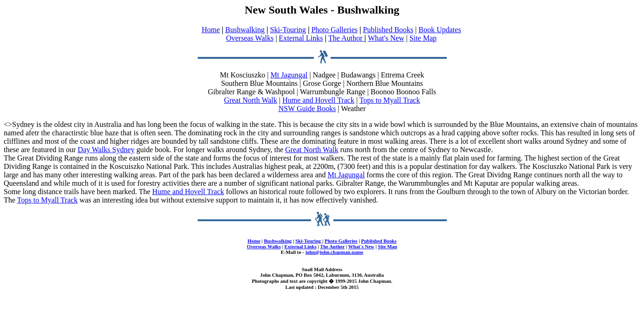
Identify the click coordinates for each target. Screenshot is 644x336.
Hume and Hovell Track (319, 100)
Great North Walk (250, 100)
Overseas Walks (250, 38)
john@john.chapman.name (334, 252)
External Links (301, 38)
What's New (386, 38)
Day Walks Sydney (106, 150)
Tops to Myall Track (390, 100)
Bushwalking (245, 30)
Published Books (388, 30)
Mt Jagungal (289, 75)
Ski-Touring (288, 30)
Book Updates (440, 30)
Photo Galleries (335, 30)
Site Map (423, 38)
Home (211, 30)
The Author (346, 38)
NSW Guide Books (307, 108)
